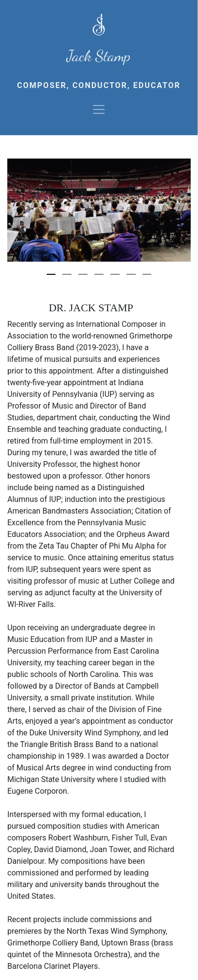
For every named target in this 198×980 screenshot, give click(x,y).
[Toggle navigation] (99, 109)
